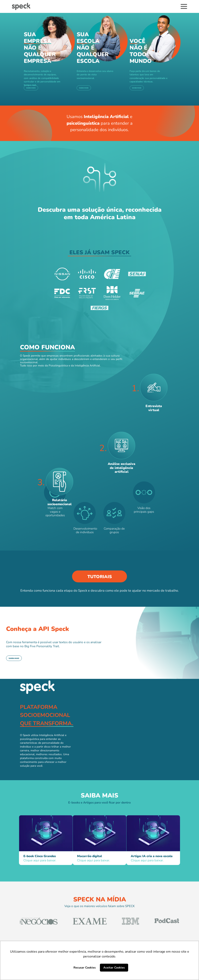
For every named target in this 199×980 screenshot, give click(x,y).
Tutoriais (100, 577)
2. (103, 448)
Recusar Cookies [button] (85, 968)
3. (41, 482)
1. (135, 388)
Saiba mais (31, 88)
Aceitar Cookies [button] (114, 968)
